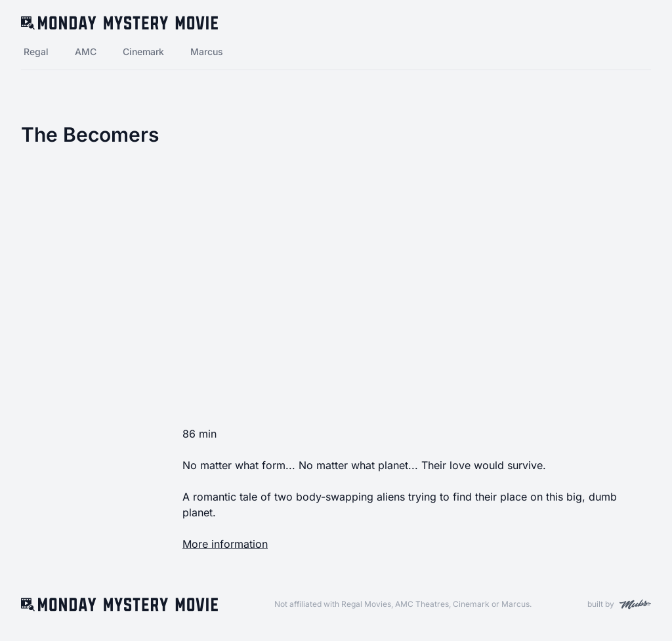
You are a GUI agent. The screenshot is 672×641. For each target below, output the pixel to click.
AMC (86, 52)
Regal (36, 52)
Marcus (207, 52)
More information (225, 544)
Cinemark (143, 52)
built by (619, 604)
